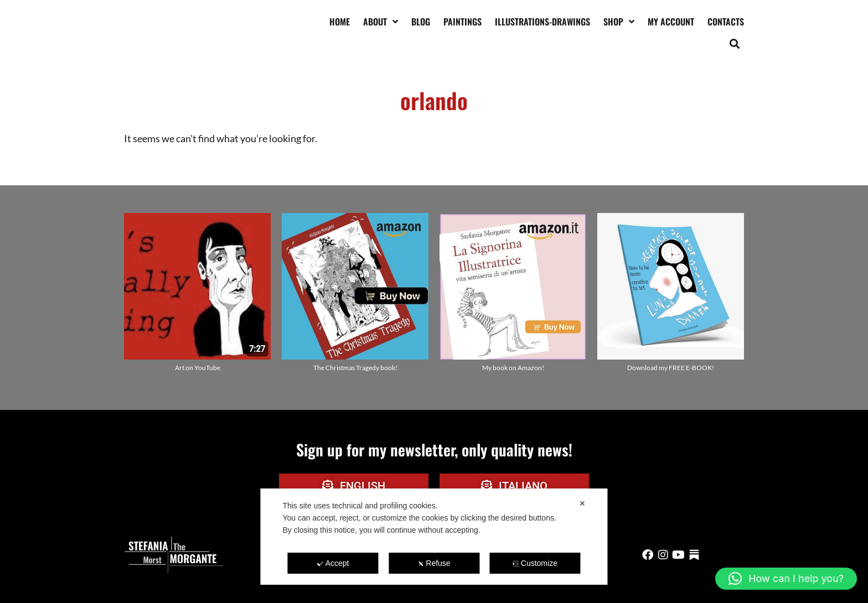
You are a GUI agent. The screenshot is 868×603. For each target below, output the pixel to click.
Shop (619, 22)
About (381, 22)
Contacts (726, 22)
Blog (421, 22)
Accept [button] (333, 563)
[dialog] (434, 537)
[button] (735, 43)
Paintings (463, 22)
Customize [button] (535, 563)
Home (340, 22)
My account (671, 22)
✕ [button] (582, 503)
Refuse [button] (434, 563)
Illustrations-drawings (542, 22)
